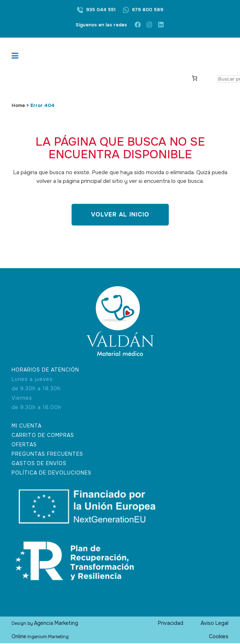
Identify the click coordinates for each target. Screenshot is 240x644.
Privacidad (171, 624)
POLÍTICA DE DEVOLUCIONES (52, 473)
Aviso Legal (215, 624)
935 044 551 (101, 10)
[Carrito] (195, 78)
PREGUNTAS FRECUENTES (47, 454)
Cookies (219, 637)
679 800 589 (148, 10)
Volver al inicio (120, 214)
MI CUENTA (27, 426)
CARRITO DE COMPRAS (43, 435)
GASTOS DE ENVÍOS (39, 464)
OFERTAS (24, 445)
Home (18, 105)
